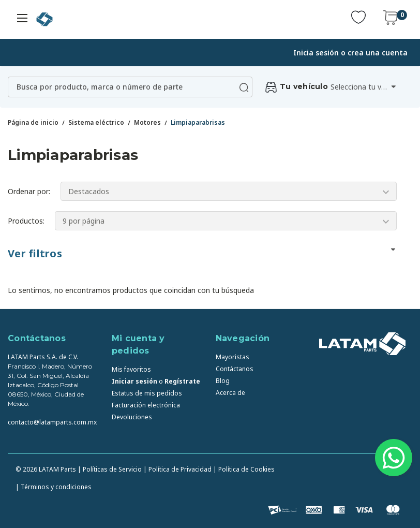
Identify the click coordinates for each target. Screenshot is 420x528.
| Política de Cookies (244, 469)
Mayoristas (233, 357)
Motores (147, 122)
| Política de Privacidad (177, 469)
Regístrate (182, 381)
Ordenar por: (29, 191)
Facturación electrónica (146, 405)
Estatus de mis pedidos (147, 393)
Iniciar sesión (134, 381)
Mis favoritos (131, 369)
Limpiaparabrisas (198, 122)
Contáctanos (235, 369)
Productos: (26, 221)
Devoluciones (132, 417)
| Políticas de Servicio (110, 469)
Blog (223, 381)
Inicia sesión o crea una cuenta (350, 53)
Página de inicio (33, 122)
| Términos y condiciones (54, 487)
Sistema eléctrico (96, 122)
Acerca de (230, 393)
